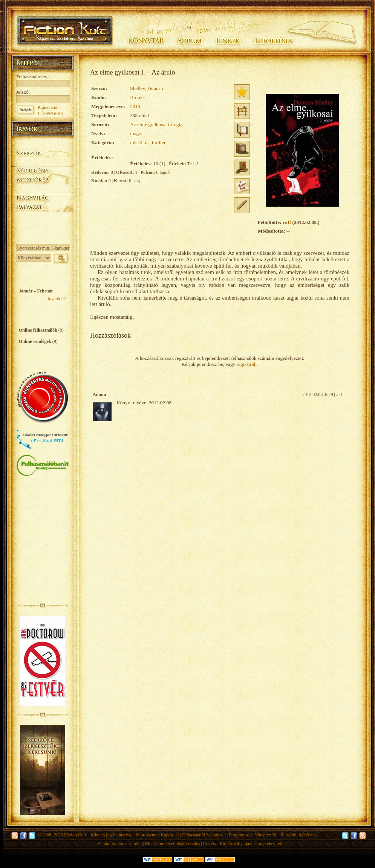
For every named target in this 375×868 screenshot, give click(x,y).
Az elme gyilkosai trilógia (156, 124)
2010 (135, 106)
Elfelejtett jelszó (50, 113)
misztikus (140, 142)
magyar (138, 133)
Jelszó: (23, 92)
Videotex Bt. (266, 835)
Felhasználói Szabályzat (204, 835)
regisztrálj (247, 364)
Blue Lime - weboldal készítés (172, 844)
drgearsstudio (130, 844)
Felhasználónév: (33, 77)
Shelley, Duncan (146, 88)
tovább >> (57, 298)
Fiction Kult (75, 835)
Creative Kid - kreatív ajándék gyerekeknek (243, 844)
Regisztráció (47, 107)
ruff (287, 222)
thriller (159, 142)
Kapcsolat (170, 835)
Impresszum (147, 835)
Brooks (137, 97)
